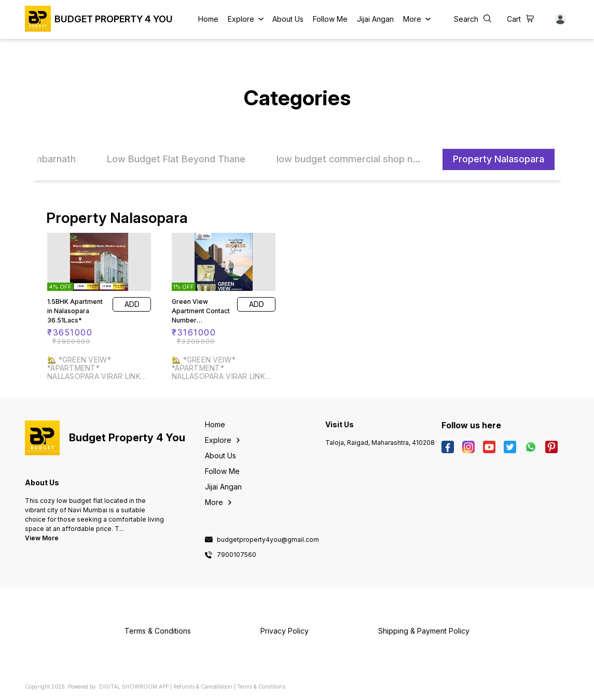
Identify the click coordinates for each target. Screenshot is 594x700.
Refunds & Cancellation (203, 687)
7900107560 (237, 555)
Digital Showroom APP (134, 687)
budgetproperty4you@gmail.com (268, 540)
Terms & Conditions (261, 687)
